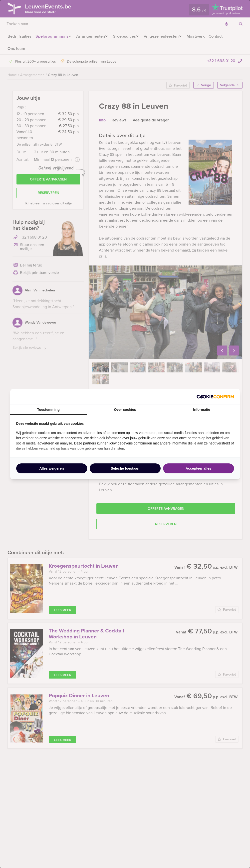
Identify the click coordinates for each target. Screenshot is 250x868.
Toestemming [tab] (48, 410)
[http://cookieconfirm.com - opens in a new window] (215, 397)
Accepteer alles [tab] (198, 468)
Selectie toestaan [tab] (125, 468)
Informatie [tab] (202, 410)
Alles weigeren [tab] (51, 468)
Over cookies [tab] (125, 410)
